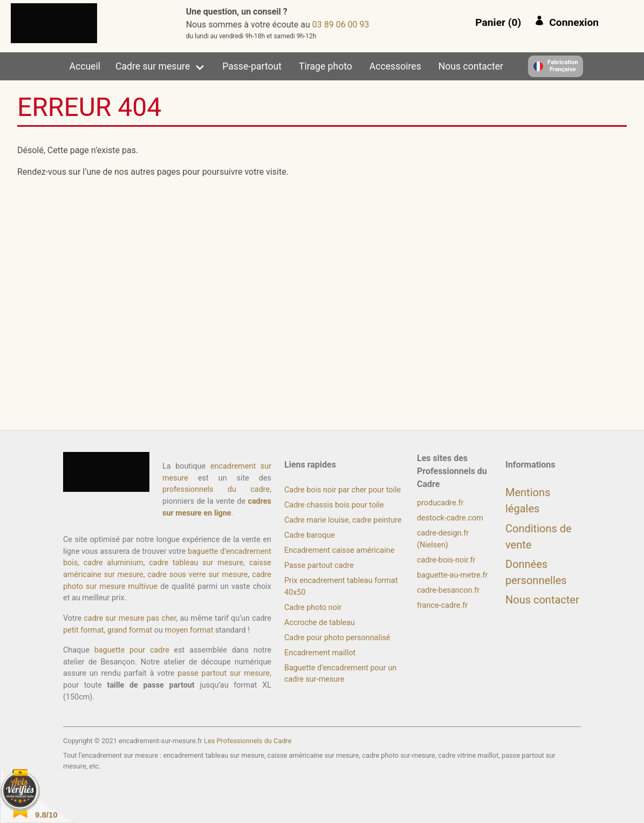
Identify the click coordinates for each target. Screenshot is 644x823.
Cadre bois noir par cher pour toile (342, 490)
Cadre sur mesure (153, 66)
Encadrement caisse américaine (339, 550)
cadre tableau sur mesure (196, 563)
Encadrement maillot (320, 653)
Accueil (85, 66)
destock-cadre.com (450, 518)
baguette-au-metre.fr (452, 575)
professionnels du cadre (216, 489)
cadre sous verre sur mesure (197, 575)
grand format (130, 630)
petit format (83, 630)
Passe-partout (252, 66)
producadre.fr (440, 503)
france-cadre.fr (442, 605)
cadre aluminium (114, 563)
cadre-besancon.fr (448, 590)
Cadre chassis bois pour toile (334, 505)
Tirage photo (326, 66)
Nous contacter (471, 66)
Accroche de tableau (320, 623)
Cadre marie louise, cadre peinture (343, 520)
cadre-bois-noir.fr (446, 560)
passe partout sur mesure (224, 673)
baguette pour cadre (132, 650)
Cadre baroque (310, 535)
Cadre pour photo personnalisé (337, 638)
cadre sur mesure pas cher (130, 618)
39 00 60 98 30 (341, 25)
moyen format (189, 630)
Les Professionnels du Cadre (248, 741)
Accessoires (395, 66)
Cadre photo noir (313, 608)
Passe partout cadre (319, 565)
